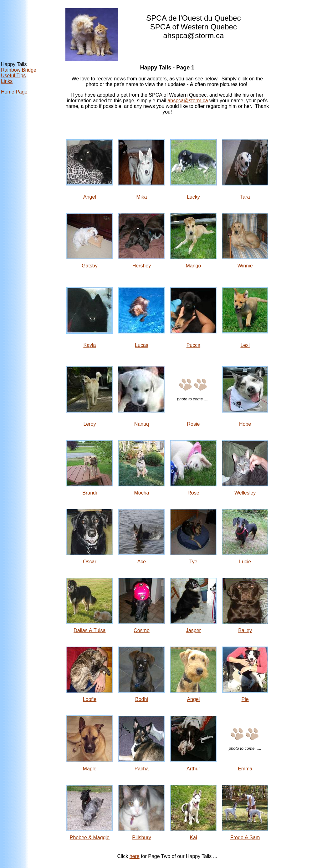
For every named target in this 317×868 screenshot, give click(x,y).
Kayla (89, 345)
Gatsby (90, 266)
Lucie (245, 562)
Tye (193, 562)
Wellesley (245, 493)
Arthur (193, 769)
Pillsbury (141, 838)
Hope (245, 424)
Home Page (14, 92)
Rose (193, 493)
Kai (193, 838)
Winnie (245, 266)
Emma (245, 769)
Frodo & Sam (245, 838)
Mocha (141, 493)
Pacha (142, 769)
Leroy (89, 424)
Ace (142, 562)
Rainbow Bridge (19, 70)
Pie (245, 699)
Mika (142, 197)
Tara (245, 197)
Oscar (90, 562)
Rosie (193, 424)
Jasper (193, 630)
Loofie (90, 699)
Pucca (193, 345)
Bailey (245, 630)
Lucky (193, 197)
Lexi (245, 345)
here (135, 856)
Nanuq (142, 424)
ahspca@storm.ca (188, 101)
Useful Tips (13, 76)
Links (7, 81)
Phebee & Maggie (90, 838)
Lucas (142, 345)
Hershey (142, 266)
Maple (90, 769)
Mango (193, 266)
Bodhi (142, 699)
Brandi (89, 493)
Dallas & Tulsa (89, 630)
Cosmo (142, 630)
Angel (90, 197)
